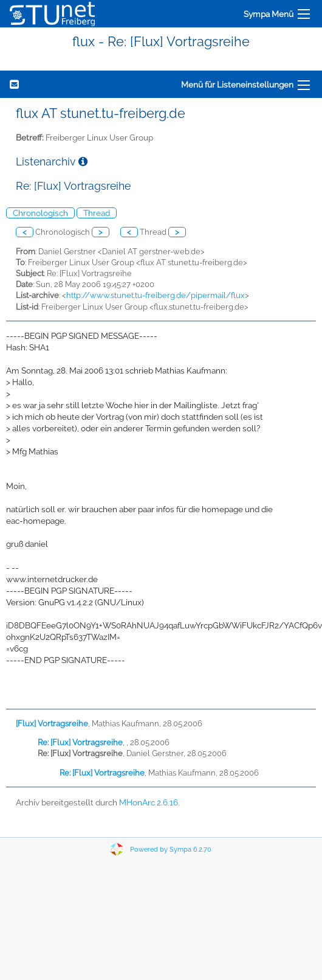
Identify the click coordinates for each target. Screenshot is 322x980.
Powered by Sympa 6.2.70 (171, 850)
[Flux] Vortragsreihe (52, 724)
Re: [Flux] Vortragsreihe (80, 742)
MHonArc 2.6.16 (149, 802)
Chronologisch (40, 213)
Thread (97, 213)
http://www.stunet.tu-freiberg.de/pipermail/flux (156, 295)
